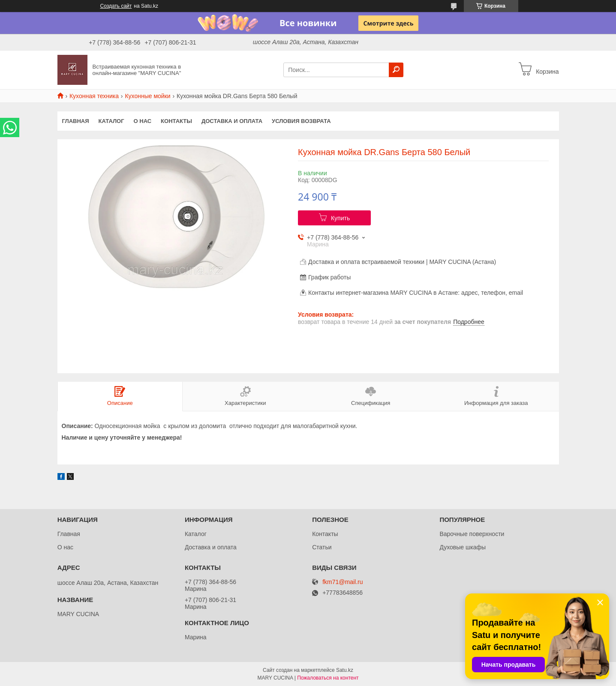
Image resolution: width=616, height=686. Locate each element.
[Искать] (396, 70)
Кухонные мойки (147, 96)
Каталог (111, 121)
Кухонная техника (94, 96)
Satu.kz (345, 670)
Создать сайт (116, 6)
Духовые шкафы (463, 547)
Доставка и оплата (232, 121)
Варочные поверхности (472, 534)
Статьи (322, 547)
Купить (340, 218)
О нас (143, 121)
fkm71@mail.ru (343, 582)
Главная (76, 121)
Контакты (176, 121)
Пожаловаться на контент (328, 678)
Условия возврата (301, 121)
